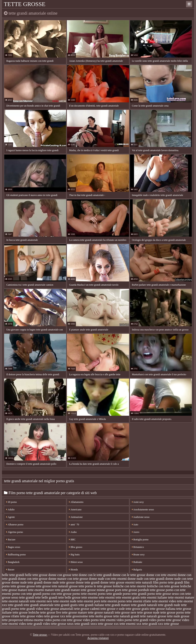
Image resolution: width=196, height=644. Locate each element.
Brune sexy (138, 555)
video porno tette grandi (132, 620)
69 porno (11, 502)
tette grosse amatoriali (59, 609)
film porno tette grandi (168, 582)
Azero (136, 532)
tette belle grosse (69, 597)
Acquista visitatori (98, 638)
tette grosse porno (172, 612)
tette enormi (107, 597)
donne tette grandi (88, 582)
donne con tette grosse (33, 579)
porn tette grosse (126, 590)
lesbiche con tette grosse (163, 586)
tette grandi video (32, 609)
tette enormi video (164, 601)
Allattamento (76, 502)
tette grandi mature (118, 605)
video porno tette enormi (99, 620)
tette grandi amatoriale (39, 605)
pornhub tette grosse (151, 590)
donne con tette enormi (161, 575)
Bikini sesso (76, 562)
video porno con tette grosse (63, 620)
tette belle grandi (46, 597)
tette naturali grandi (126, 616)
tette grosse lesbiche (26, 612)
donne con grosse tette (63, 575)
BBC (72, 540)
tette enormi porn (89, 601)
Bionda (73, 570)
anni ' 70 (74, 525)
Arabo (73, 532)
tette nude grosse (178, 616)
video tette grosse (54, 624)
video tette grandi (30, 624)
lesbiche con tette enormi (129, 586)
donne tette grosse (112, 582)
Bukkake (137, 562)
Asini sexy (138, 502)
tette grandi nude (169, 605)
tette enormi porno (113, 601)
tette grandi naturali (144, 605)
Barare (10, 570)
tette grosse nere (126, 612)
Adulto (10, 510)
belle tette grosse (36, 575)
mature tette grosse (83, 590)
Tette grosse (25, 4)
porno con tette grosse (57, 594)
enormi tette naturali (139, 582)
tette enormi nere (41, 601)
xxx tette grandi (147, 624)
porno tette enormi (85, 594)
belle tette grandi (13, 575)
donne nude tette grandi (27, 582)
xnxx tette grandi (78, 624)
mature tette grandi (57, 590)
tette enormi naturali (15, 601)
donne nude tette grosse (59, 582)
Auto (135, 525)
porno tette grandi (135, 594)
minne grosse (105, 590)
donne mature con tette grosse (68, 579)
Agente (10, 517)
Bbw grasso (76, 547)
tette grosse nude (148, 612)
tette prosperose (12, 620)
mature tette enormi (31, 590)
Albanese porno (15, 525)
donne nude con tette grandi (146, 579)
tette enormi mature (181, 597)
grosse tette (34, 586)
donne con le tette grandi (95, 575)
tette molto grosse (101, 616)
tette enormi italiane (154, 597)
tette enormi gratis (128, 597)
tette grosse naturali (101, 612)
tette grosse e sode (113, 609)
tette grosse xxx (54, 616)
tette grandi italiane (91, 605)
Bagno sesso (13, 547)
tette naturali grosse (153, 616)
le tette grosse (103, 586)
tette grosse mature (75, 612)
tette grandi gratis (66, 605)
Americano (75, 510)
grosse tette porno (81, 586)
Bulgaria (137, 570)
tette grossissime (77, 616)
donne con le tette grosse (129, 575)
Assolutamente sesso (143, 510)
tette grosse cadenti (87, 609)
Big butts (74, 555)
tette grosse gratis (137, 609)
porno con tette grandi (27, 594)
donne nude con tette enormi (108, 579)
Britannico (138, 547)
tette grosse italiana (163, 609)
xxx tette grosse (168, 624)
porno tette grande (110, 594)
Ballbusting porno (16, 555)
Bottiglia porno (140, 540)
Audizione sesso (141, 517)
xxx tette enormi (125, 624)
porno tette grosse (159, 594)
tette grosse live (51, 612)
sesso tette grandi (23, 597)
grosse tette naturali (55, 586)
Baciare (11, 540)
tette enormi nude (65, 601)
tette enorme (90, 597)
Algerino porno (15, 532)
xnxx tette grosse (102, 624)
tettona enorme (34, 620)
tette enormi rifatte (139, 601)
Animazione (76, 517)
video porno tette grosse (165, 620)
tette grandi (15, 605)
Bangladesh (13, 562)
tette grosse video (32, 616)
